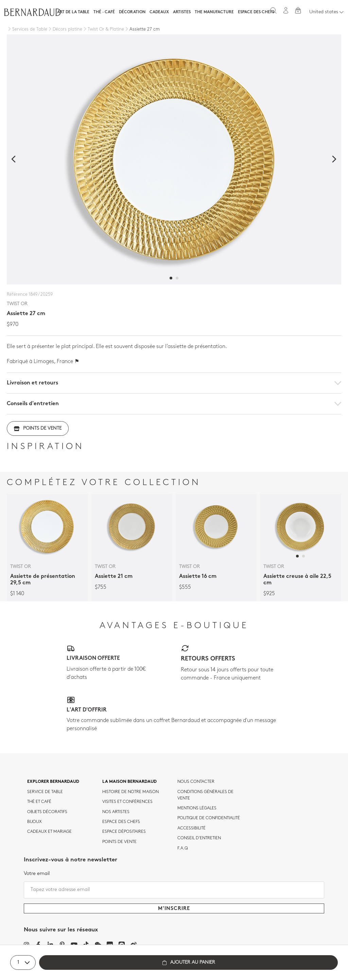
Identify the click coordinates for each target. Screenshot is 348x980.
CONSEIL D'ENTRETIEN (199, 838)
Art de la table (73, 12)
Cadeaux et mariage (49, 832)
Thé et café (39, 802)
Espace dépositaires (124, 832)
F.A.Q (183, 848)
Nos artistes (116, 812)
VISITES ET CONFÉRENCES (127, 802)
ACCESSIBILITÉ (192, 828)
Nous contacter (196, 782)
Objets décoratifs (47, 812)
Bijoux (34, 822)
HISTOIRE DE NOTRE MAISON (130, 792)
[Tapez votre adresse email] (174, 890)
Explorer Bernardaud (53, 782)
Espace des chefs (256, 12)
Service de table (45, 792)
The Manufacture (214, 12)
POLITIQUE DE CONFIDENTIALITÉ (209, 818)
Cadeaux (159, 12)
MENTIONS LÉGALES (197, 808)
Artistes (182, 12)
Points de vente (38, 428)
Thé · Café (104, 12)
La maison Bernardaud (129, 782)
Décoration (132, 12)
